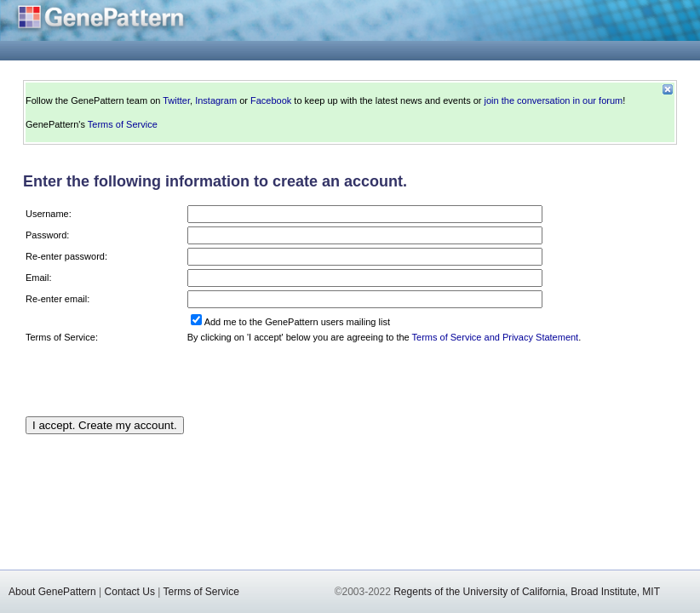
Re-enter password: (66, 256)
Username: (49, 214)
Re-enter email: (57, 299)
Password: (47, 235)
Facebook (271, 100)
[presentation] (317, 380)
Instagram (216, 100)
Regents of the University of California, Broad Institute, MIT (527, 592)
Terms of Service (123, 124)
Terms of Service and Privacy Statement (496, 337)
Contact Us (130, 592)
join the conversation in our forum (554, 100)
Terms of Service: (62, 337)
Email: (39, 278)
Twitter (176, 100)
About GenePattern (52, 592)
